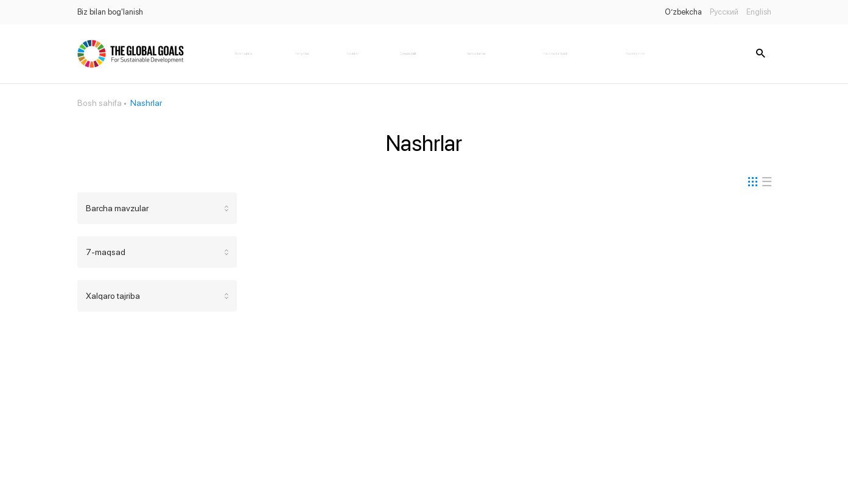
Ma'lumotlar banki (556, 54)
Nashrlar (353, 54)
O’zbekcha (683, 12)
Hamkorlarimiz (476, 54)
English (759, 12)
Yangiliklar (302, 54)
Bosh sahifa (244, 54)
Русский (724, 12)
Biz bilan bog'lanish (110, 12)
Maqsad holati (636, 54)
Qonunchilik (408, 54)
